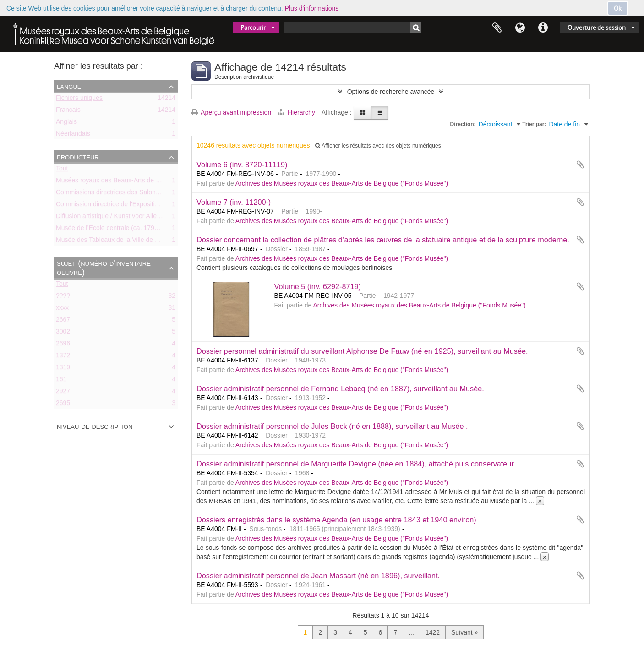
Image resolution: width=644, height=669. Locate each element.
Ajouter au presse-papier (580, 165)
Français (68, 111)
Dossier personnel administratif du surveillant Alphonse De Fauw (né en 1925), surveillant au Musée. (362, 351)
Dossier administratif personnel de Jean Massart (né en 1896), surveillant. (318, 576)
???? (63, 297)
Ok (618, 8)
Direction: (463, 124)
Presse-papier (497, 28)
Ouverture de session (597, 27)
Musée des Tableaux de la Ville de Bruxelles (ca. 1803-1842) (142, 241)
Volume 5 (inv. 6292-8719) (318, 286)
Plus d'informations (312, 8)
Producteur (78, 157)
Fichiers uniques (79, 99)
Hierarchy (297, 112)
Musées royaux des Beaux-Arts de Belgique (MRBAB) (133, 182)
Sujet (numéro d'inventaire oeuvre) (104, 268)
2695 (63, 405)
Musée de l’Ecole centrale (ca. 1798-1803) (116, 230)
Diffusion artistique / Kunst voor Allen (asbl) (117, 218)
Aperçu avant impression (231, 112)
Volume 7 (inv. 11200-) (234, 202)
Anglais (66, 123)
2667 (63, 321)
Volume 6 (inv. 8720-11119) (242, 165)
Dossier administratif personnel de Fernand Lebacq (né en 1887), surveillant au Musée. (340, 389)
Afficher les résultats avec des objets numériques (378, 146)
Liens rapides (543, 28)
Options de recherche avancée (391, 92)
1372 (63, 357)
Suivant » (464, 632)
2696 (63, 345)
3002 (63, 333)
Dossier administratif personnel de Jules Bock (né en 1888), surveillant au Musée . (332, 426)
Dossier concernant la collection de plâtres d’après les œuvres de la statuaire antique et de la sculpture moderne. (383, 240)
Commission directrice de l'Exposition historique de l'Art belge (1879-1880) (161, 206)
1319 (63, 369)
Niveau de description (95, 426)
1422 (433, 632)
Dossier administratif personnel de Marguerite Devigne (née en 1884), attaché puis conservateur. (356, 464)
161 (61, 381)
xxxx (62, 309)
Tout (62, 170)
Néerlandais (73, 135)
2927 (63, 393)
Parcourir (253, 27)
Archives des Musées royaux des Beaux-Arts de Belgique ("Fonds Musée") (342, 183)
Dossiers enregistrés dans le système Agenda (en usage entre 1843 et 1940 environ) (336, 520)
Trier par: (534, 124)
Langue (520, 28)
